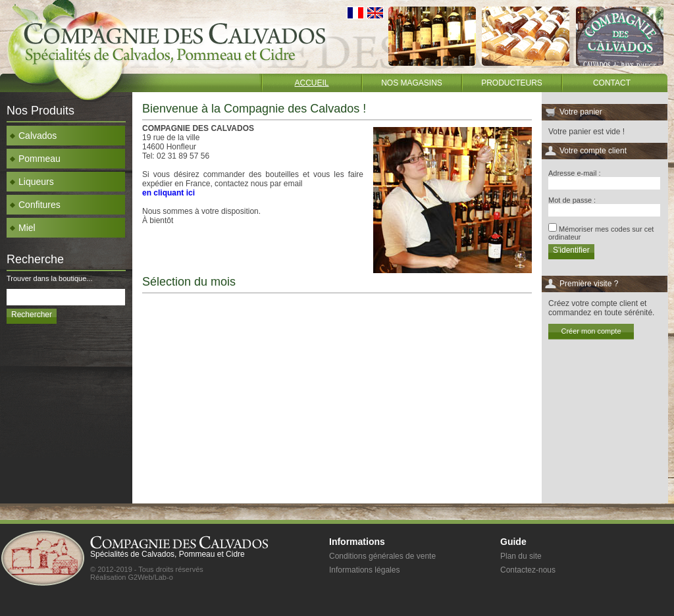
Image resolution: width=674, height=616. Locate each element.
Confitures (35, 205)
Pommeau (35, 159)
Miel (23, 228)
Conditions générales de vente (382, 556)
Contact (612, 83)
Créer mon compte (591, 331)
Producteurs (512, 83)
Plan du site (521, 556)
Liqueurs (32, 182)
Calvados (33, 136)
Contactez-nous (528, 570)
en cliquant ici (168, 193)
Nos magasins (412, 83)
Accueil (311, 83)
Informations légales (364, 570)
